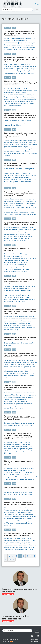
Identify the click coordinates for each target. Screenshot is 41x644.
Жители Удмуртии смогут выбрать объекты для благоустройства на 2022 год (20, 339)
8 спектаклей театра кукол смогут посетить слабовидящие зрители (20, 164)
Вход (37, 4)
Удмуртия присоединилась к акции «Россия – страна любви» (20, 488)
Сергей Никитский (8, 594)
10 (10, 560)
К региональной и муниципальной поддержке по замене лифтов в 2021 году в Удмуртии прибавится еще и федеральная (20, 115)
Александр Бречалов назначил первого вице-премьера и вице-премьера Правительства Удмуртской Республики (20, 59)
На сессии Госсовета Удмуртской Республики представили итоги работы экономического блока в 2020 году (20, 311)
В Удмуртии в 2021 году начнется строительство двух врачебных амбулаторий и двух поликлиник (20, 83)
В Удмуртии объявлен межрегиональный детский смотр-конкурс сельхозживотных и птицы (20, 463)
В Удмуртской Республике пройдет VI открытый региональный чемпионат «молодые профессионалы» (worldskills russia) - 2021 (18, 436)
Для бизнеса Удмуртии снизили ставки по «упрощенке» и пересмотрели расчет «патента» (19, 387)
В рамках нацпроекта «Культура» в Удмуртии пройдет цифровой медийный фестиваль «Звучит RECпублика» (20, 135)
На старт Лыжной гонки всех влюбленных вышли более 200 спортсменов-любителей (20, 503)
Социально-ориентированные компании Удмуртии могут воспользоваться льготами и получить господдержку (20, 355)
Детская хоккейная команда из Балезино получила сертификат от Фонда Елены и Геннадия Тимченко (19, 33)
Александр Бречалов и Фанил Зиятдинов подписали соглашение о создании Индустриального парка (19, 281)
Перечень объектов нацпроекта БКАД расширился (18, 250)
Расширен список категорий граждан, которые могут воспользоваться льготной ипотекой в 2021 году (19, 418)
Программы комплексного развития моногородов (19, 590)
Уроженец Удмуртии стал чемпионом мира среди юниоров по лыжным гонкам (20, 534)
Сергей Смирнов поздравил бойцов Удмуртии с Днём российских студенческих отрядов (20, 223)
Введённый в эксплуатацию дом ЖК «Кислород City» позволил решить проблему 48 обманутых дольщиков (20, 194)
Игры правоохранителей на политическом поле (15, 617)
